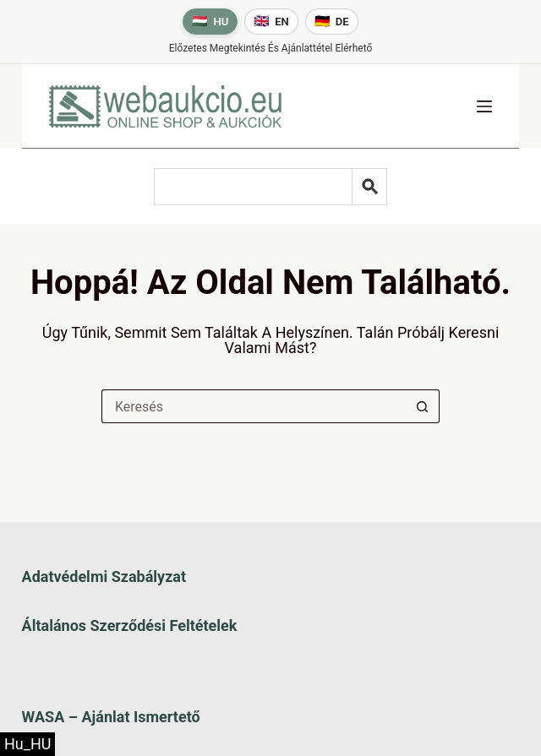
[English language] (271, 22)
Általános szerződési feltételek (130, 625)
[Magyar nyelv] (210, 22)
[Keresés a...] (254, 406)
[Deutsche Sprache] (332, 22)
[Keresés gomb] (423, 406)
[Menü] (484, 106)
